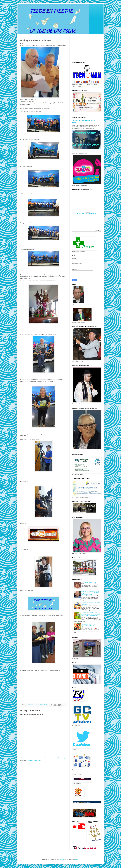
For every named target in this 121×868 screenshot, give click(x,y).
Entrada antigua (62, 758)
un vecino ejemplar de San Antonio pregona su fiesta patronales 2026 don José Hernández (90, 593)
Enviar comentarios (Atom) (34, 761)
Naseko (62, 860)
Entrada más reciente (26, 758)
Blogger (77, 860)
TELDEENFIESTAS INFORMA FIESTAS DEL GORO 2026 (89, 625)
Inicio (45, 758)
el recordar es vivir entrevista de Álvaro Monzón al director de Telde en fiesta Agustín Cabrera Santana (91, 614)
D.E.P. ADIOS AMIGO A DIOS (89, 582)
